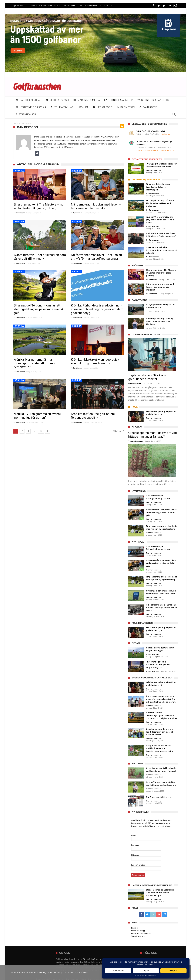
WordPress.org (138, 936)
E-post (135, 835)
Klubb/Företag (138, 864)
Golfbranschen (153, 193)
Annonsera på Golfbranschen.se (45, 6)
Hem (16, 123)
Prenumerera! (71, 6)
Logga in (135, 927)
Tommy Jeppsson (153, 170)
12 (41, 430)
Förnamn (135, 844)
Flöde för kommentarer (141, 933)
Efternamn (136, 854)
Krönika (19, 170)
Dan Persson (20, 212)
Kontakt (109, 6)
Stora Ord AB (89, 958)
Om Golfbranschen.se (91, 6)
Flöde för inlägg (138, 930)
